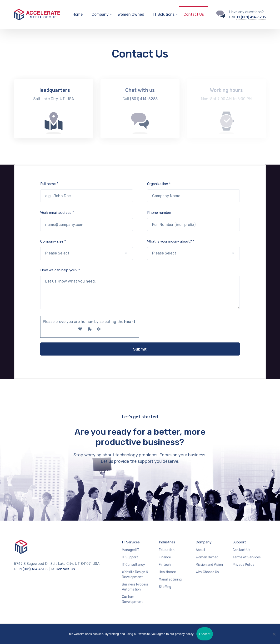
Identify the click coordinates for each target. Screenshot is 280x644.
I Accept (205, 634)
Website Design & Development (135, 575)
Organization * (193, 192)
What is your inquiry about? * (193, 250)
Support (239, 542)
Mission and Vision (209, 565)
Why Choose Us (207, 572)
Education (167, 550)
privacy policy (184, 634)
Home (77, 14)
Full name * (87, 192)
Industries (167, 542)
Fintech (165, 565)
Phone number (193, 221)
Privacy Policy (243, 565)
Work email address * (87, 221)
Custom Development (132, 599)
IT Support (130, 557)
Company (204, 542)
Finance (165, 557)
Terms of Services (247, 557)
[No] (274, 634)
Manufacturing (170, 579)
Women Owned (131, 14)
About (200, 550)
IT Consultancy (133, 565)
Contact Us (194, 14)
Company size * (87, 250)
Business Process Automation (135, 587)
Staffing (165, 587)
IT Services (131, 542)
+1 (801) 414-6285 (251, 17)
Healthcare (167, 572)
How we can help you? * (140, 288)
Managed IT (131, 550)
